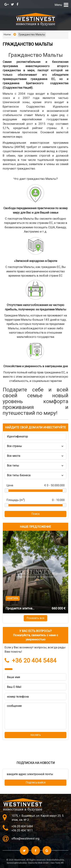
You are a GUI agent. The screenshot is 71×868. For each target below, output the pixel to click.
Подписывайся (36, 782)
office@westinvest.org (25, 839)
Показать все (35, 618)
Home (7, 35)
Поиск (35, 514)
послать (35, 735)
